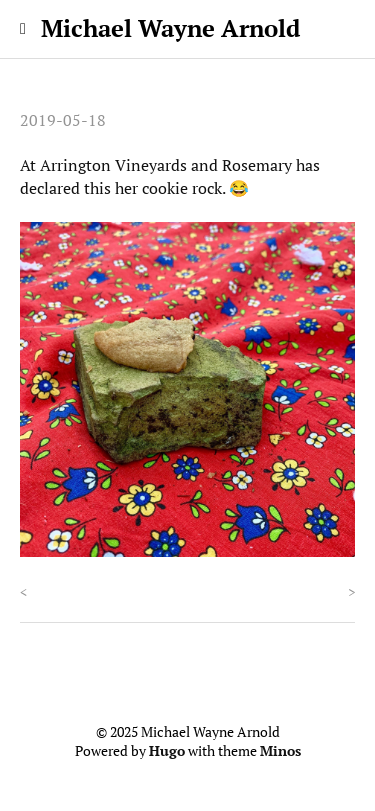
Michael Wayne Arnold (170, 28)
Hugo (167, 751)
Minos (280, 751)
